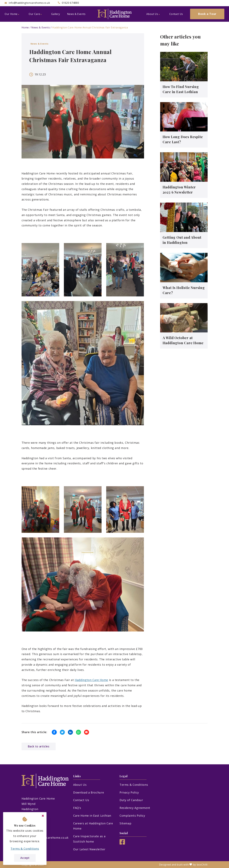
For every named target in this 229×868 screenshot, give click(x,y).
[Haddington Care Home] (115, 14)
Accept (25, 858)
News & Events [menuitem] (76, 14)
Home (25, 27)
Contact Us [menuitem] (176, 14)
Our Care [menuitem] (35, 14)
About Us (80, 785)
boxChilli (202, 865)
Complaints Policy (132, 816)
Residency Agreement (135, 808)
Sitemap (125, 823)
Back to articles (39, 746)
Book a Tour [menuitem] (207, 14)
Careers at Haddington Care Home (93, 826)
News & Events (41, 27)
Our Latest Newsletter (89, 849)
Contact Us (81, 800)
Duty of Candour (131, 800)
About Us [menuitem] (153, 14)
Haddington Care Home (91, 680)
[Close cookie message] (43, 816)
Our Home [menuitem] (12, 14)
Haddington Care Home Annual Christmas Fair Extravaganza (90, 27)
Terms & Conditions (134, 785)
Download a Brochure (89, 792)
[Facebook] (122, 843)
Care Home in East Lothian (92, 816)
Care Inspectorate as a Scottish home (89, 839)
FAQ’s (77, 808)
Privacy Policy (129, 792)
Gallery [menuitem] (56, 14)
